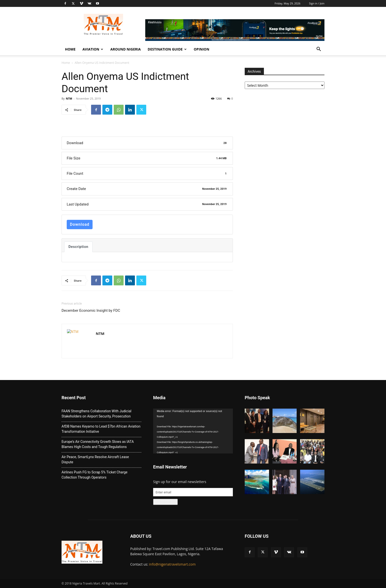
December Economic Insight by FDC (91, 311)
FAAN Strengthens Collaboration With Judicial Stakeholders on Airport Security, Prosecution (96, 414)
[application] (193, 431)
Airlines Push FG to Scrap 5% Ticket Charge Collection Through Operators (95, 475)
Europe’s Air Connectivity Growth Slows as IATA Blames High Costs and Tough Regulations (98, 444)
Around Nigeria (126, 49)
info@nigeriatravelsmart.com (172, 564)
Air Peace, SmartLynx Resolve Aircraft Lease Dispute (95, 459)
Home (70, 49)
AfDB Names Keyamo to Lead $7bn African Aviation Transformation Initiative (101, 429)
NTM (69, 98)
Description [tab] (78, 247)
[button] (319, 50)
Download (80, 224)
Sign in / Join (317, 3)
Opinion (201, 49)
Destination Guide (167, 49)
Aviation (93, 49)
